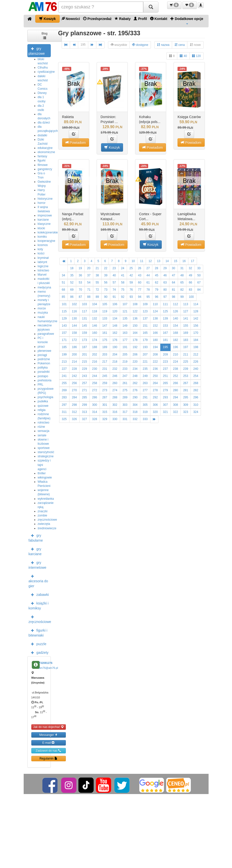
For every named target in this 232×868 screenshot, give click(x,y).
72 (97, 290)
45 (156, 275)
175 (105, 340)
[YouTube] (104, 785)
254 (196, 376)
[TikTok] (86, 785)
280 (176, 390)
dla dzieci (44, 123)
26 (139, 268)
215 (85, 362)
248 (135, 376)
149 (125, 326)
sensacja (44, 431)
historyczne (45, 199)
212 (196, 354)
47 (173, 275)
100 (191, 297)
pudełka (43, 401)
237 (165, 369)
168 (176, 333)
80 (165, 290)
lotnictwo (44, 270)
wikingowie (45, 478)
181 (165, 340)
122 (135, 311)
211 (186, 354)
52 (72, 283)
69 (72, 290)
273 (105, 390)
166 (155, 333)
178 (135, 340)
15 (175, 261)
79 (156, 290)
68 (63, 290)
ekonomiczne (46, 152)
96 (156, 297)
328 (95, 419)
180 (155, 340)
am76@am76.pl (49, 668)
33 (199, 268)
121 (125, 311)
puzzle (37, 644)
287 (105, 397)
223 (165, 362)
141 (186, 319)
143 (64, 326)
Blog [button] (44, 35)
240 (196, 369)
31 (182, 268)
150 (135, 326)
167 (165, 333)
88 (89, 297)
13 (159, 261)
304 (135, 405)
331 (125, 419)
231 (105, 369)
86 (72, 297)
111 (165, 304)
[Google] (152, 785)
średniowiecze (47, 528)
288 (115, 397)
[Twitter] (122, 785)
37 (89, 275)
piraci (41, 347)
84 (199, 290)
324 (196, 412)
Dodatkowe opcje (187, 20)
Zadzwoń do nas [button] (48, 751)
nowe (195, 45)
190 (115, 347)
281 (186, 390)
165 (145, 333)
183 (186, 340)
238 (176, 369)
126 (176, 311)
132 (95, 319)
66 (190, 283)
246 (115, 376)
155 (186, 326)
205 (125, 354)
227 (64, 369)
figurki (42, 160)
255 (64, 383)
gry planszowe (37, 51)
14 (167, 261)
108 (135, 304)
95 (148, 297)
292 (155, 397)
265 (165, 383)
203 (105, 354)
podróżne (44, 359)
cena (180, 45)
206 (135, 354)
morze (42, 308)
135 (125, 319)
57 (114, 283)
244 (95, 376)
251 (165, 376)
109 (145, 304)
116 (74, 311)
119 (105, 311)
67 (199, 283)
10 (133, 261)
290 (135, 397)
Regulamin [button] (48, 758)
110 (155, 304)
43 (140, 275)
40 (183, 56)
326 (74, 419)
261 (125, 383)
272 (95, 390)
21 (97, 268)
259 (105, 383)
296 (196, 397)
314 (95, 412)
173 (85, 340)
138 (155, 319)
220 (135, 362)
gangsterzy (45, 169)
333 (145, 419)
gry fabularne (36, 537)
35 (72, 275)
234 (135, 369)
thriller (42, 473)
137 (145, 319)
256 (74, 383)
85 (63, 297)
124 (155, 311)
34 (63, 275)
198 (196, 347)
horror (42, 203)
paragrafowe (46, 334)
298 (74, 405)
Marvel (42, 275)
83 (190, 290)
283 (64, 397)
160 (95, 333)
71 (89, 290)
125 (165, 311)
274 (115, 390)
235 (145, 369)
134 (115, 319)
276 (135, 390)
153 (165, 326)
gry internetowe (37, 565)
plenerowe (45, 351)
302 (115, 405)
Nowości (71, 19)
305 (145, 405)
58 (123, 283)
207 (145, 354)
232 (115, 369)
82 (182, 290)
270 (74, 390)
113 (186, 304)
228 (74, 369)
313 (85, 412)
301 (105, 405)
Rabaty (123, 19)
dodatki (43, 135)
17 (192, 261)
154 (176, 326)
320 (155, 412)
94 (140, 297)
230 (95, 369)
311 (64, 412)
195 (83, 45)
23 (114, 268)
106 (115, 304)
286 (95, 397)
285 (85, 397)
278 (155, 390)
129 (64, 319)
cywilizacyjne (46, 72)
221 (145, 362)
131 (85, 319)
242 (74, 376)
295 (186, 397)
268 (196, 383)
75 (123, 290)
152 (155, 326)
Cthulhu (43, 68)
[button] (174, 5)
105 (105, 304)
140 (176, 319)
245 (105, 376)
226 (196, 362)
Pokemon (44, 363)
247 (125, 376)
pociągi (42, 355)
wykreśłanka (46, 499)
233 (125, 369)
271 (85, 390)
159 (85, 333)
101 (64, 304)
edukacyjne (45, 148)
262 (135, 383)
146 (95, 326)
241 (64, 376)
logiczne (43, 266)
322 (176, 412)
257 (85, 383)
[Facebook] (50, 785)
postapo (43, 376)
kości (41, 253)
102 (74, 304)
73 (106, 290)
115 (64, 311)
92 (123, 297)
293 (165, 397)
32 (190, 268)
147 (105, 326)
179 (145, 340)
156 (196, 326)
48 (182, 275)
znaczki (43, 511)
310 (196, 405)
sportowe (44, 448)
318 (135, 412)
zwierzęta (44, 524)
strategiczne (46, 456)
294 (176, 397)
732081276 (46, 663)
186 (74, 347)
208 (155, 354)
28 (156, 268)
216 (95, 362)
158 (74, 333)
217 (105, 362)
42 (131, 275)
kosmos (43, 245)
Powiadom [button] (76, 142)
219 (125, 362)
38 (97, 275)
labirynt (43, 262)
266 (176, 383)
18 (72, 268)
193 (145, 347)
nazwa (163, 45)
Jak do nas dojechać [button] (48, 727)
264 (155, 383)
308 (176, 405)
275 (125, 390)
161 (105, 333)
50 (199, 275)
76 (131, 290)
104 (95, 304)
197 (186, 347)
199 (64, 354)
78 (148, 290)
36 (80, 275)
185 (64, 347)
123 (145, 311)
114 (196, 304)
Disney (42, 93)
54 (89, 283)
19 (80, 268)
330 (115, 419)
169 (186, 333)
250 (155, 376)
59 (131, 283)
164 (135, 333)
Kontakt (159, 19)
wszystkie (119, 45)
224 (176, 362)
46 (165, 275)
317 (125, 412)
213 (64, 362)
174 (95, 340)
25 (131, 268)
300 (95, 405)
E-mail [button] (48, 743)
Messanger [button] (48, 735)
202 (95, 354)
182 (176, 340)
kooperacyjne (46, 241)
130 (74, 319)
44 (148, 275)
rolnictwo (44, 423)
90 (106, 297)
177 (125, 340)
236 (155, 369)
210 (176, 354)
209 (165, 354)
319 (145, 412)
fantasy (43, 156)
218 (115, 362)
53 (80, 283)
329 (105, 419)
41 (123, 275)
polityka (43, 368)
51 (63, 283)
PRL (41, 385)
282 (196, 390)
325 (64, 419)
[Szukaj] (151, 7)
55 (97, 283)
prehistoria (45, 380)
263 (145, 383)
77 (140, 290)
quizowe (43, 406)
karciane (43, 220)
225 (186, 362)
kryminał (43, 258)
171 (64, 340)
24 (123, 268)
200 (74, 354)
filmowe (43, 165)
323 (186, 412)
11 (142, 261)
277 (145, 390)
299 (85, 405)
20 (89, 268)
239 (186, 369)
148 (115, 326)
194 (155, 347)
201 (85, 354)
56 (106, 283)
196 (176, 347)
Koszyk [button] (112, 147)
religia (42, 410)
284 (74, 397)
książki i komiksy (39, 605)
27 (148, 268)
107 (125, 304)
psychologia (45, 397)
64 (173, 283)
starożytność (46, 452)
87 (80, 297)
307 (165, 405)
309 (186, 405)
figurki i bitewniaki (38, 632)
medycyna (45, 287)
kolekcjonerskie (48, 232)
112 (176, 304)
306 (155, 405)
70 (80, 290)
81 (173, 290)
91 (114, 297)
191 (125, 347)
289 (125, 397)
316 (115, 412)
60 (140, 283)
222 (155, 362)
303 (125, 405)
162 (115, 333)
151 (145, 326)
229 (85, 369)
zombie (43, 515)
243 (85, 376)
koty (40, 249)
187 (85, 347)
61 (148, 283)
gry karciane (35, 551)
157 (64, 333)
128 (196, 311)
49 (190, 275)
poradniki (44, 372)
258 (95, 383)
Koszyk (47, 19)
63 (165, 283)
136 (135, 319)
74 (114, 290)
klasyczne (44, 224)
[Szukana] (101, 7)
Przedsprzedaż (97, 19)
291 (145, 397)
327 (85, 419)
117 (85, 311)
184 (196, 340)
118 (95, 311)
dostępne (140, 45)
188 (95, 347)
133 (105, 319)
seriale (42, 435)
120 (196, 56)
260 (115, 383)
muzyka (43, 313)
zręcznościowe (47, 520)
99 (182, 297)
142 (196, 319)
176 (115, 340)
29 (165, 268)
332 (135, 419)
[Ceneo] (178, 785)
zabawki (39, 594)
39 (106, 275)
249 (145, 376)
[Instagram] (69, 785)
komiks (42, 237)
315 (105, 412)
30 (173, 268)
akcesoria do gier (38, 581)
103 (85, 304)
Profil (140, 19)
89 (97, 297)
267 (186, 383)
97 (165, 297)
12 (150, 261)
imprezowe (45, 215)
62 (156, 283)
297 (64, 405)
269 (64, 390)
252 (176, 376)
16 (184, 261)
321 (165, 412)
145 (85, 326)
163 (125, 333)
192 (135, 347)
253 (186, 376)
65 (182, 283)
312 (74, 412)
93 (131, 297)
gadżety (39, 652)
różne (41, 427)
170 (196, 333)
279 (165, 390)
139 (165, 319)
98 (173, 297)
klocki (41, 228)
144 (74, 326)
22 (106, 268)
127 (186, 311)
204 (115, 354)
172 (74, 340)
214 (74, 362)
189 (105, 347)
